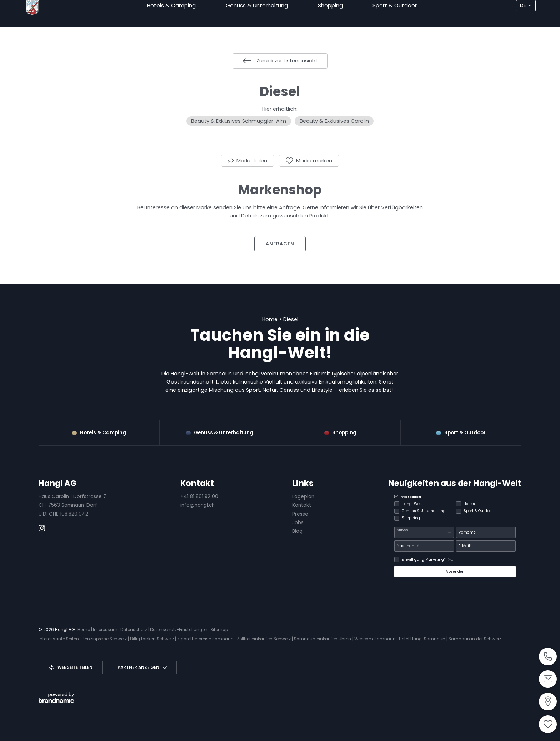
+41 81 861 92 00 (199, 497)
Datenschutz (134, 630)
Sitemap (219, 630)
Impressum (106, 630)
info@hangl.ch (197, 505)
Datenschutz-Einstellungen (179, 630)
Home (271, 319)
